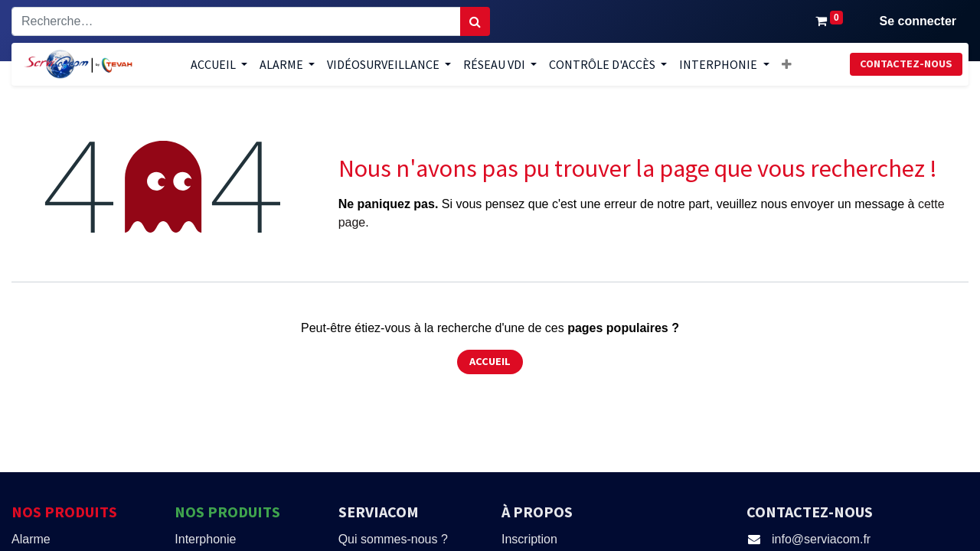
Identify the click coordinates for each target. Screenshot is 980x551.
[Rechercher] (475, 21)
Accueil (490, 361)
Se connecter (918, 21)
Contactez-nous (906, 64)
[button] (787, 64)
